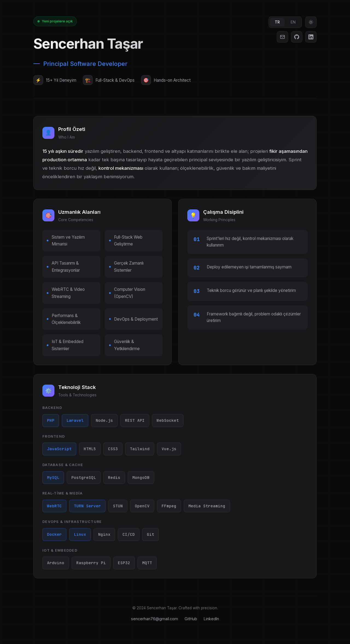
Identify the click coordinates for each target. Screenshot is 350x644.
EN (293, 22)
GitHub (191, 619)
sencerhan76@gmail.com (154, 619)
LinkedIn (211, 619)
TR (277, 22)
